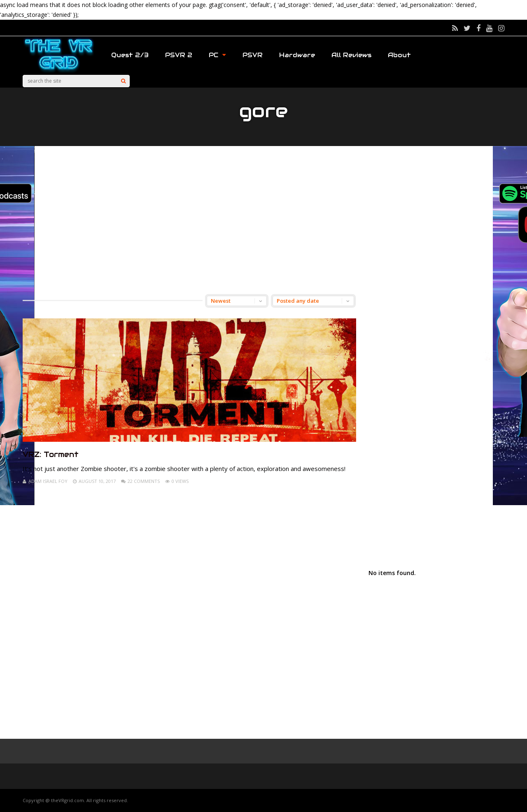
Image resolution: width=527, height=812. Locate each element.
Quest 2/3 (130, 55)
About (399, 55)
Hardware (297, 55)
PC (217, 55)
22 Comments (144, 481)
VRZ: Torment (51, 454)
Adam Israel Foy (48, 481)
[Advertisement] (263, 220)
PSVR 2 (179, 55)
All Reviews (351, 55)
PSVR (253, 55)
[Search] (123, 81)
